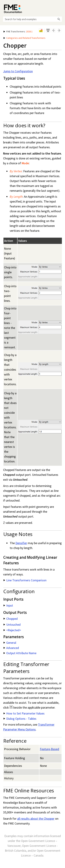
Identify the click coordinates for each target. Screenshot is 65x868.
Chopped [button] (11, 619)
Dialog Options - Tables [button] (20, 719)
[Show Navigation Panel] (60, 8)
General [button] (10, 643)
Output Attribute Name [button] (20, 653)
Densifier (21, 543)
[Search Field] (32, 19)
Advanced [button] (11, 648)
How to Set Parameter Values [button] (24, 713)
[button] (59, 19)
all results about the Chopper (36, 819)
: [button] (18, 31)
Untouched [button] (12, 625)
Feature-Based (49, 749)
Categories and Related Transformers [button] (24, 38)
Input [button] (8, 605)
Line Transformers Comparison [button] (25, 580)
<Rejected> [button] (12, 630)
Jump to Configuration (18, 71)
